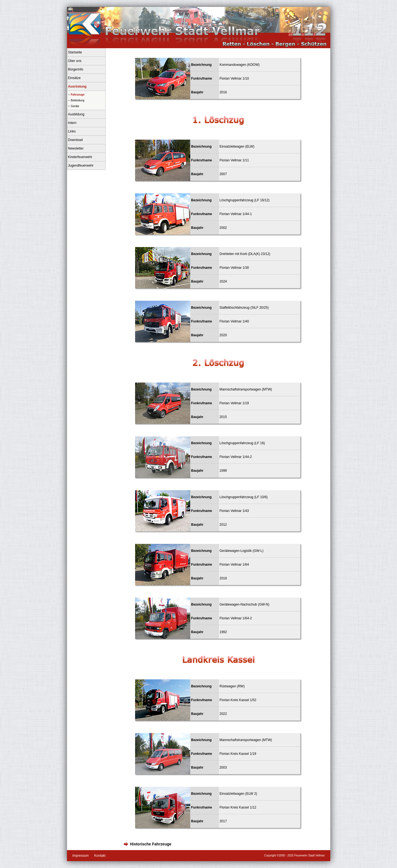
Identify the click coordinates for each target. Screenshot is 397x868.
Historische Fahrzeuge (150, 844)
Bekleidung (78, 100)
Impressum (81, 856)
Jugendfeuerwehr (81, 166)
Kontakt (100, 856)
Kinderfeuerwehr (80, 157)
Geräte (75, 106)
